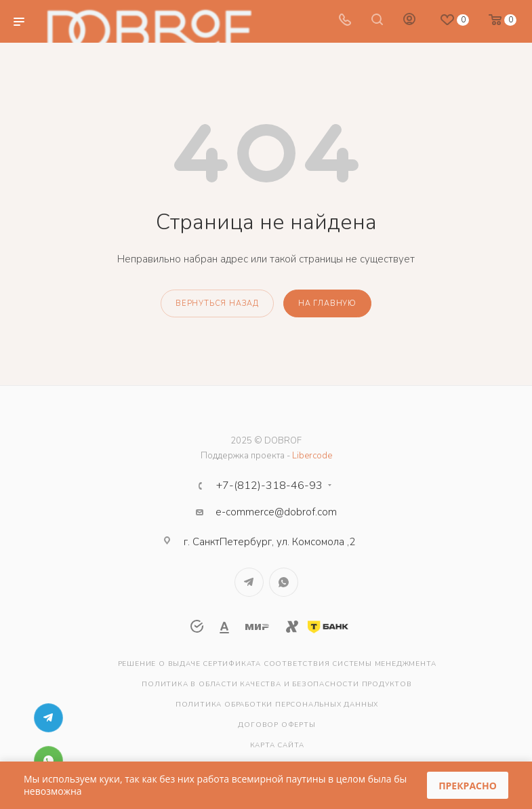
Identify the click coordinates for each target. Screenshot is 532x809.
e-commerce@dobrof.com (276, 512)
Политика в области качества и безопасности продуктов (277, 684)
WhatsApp (284, 582)
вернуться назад (217, 303)
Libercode (312, 456)
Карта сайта (277, 745)
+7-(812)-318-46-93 (269, 486)
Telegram (249, 582)
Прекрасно (468, 786)
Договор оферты (277, 725)
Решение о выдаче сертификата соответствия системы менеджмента (277, 664)
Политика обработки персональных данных (277, 705)
